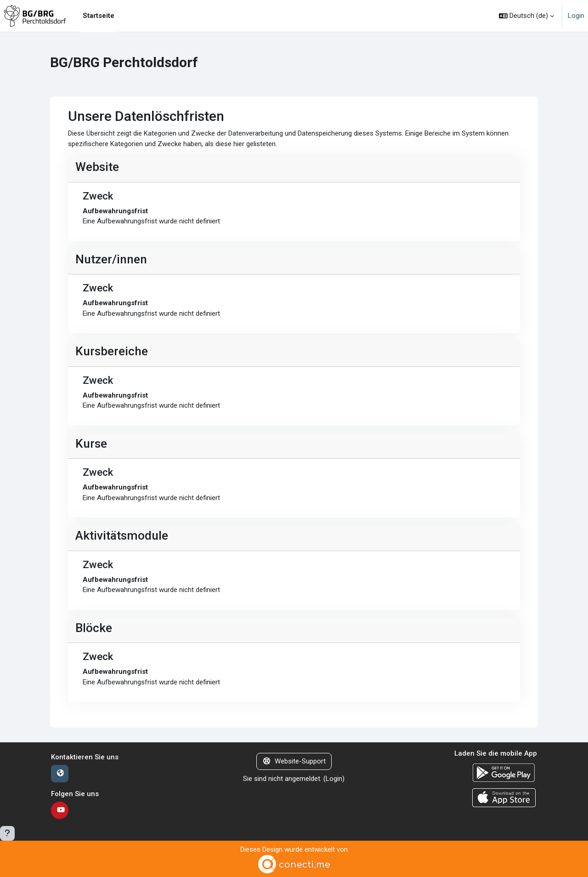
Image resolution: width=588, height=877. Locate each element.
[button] (526, 16)
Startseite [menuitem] (99, 16)
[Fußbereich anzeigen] (7, 833)
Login (576, 16)
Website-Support (294, 761)
